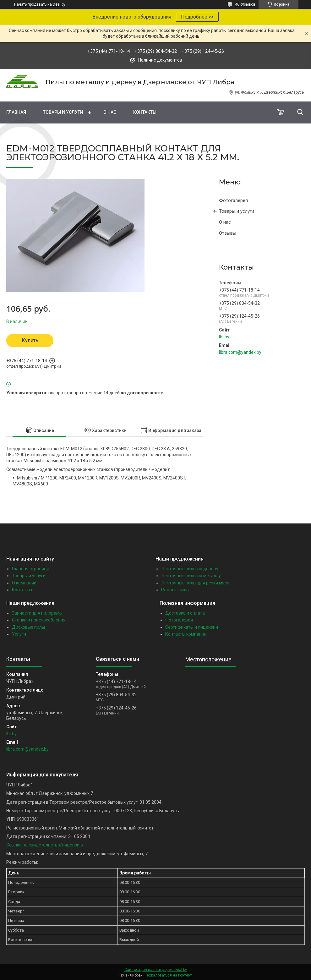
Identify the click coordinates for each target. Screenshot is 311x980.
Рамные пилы (175, 590)
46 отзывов (245, 4)
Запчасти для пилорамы (37, 613)
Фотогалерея (233, 200)
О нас (110, 112)
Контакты (145, 112)
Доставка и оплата (185, 613)
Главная (16, 112)
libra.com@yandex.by (240, 352)
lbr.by (224, 337)
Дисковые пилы (28, 627)
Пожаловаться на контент (169, 975)
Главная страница (31, 569)
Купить (30, 340)
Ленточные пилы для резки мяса (195, 583)
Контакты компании (186, 634)
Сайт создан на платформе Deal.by (156, 970)
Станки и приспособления (39, 620)
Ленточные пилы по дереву (190, 569)
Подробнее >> (197, 17)
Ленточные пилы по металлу (191, 576)
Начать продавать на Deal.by (40, 4)
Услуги (19, 634)
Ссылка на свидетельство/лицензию (45, 845)
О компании (24, 583)
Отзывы (228, 233)
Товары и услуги (63, 112)
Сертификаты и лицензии (192, 627)
